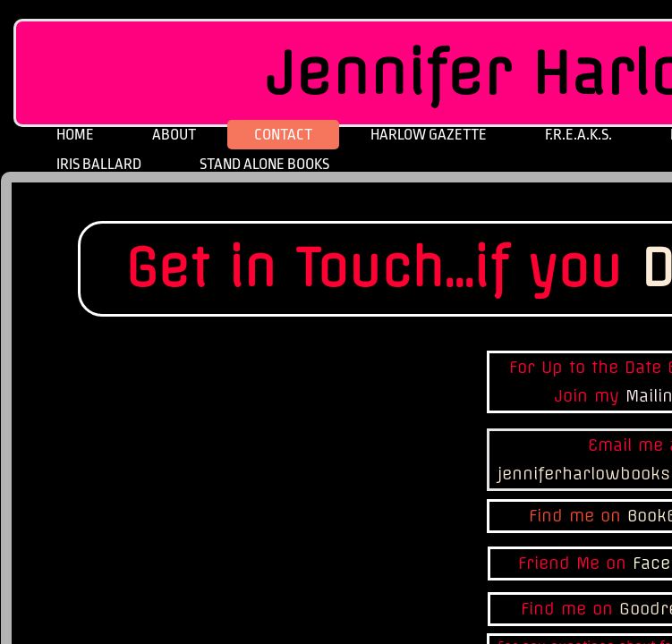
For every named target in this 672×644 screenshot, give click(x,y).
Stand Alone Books (264, 164)
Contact (283, 135)
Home (75, 135)
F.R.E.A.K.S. (578, 135)
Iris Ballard (99, 164)
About (174, 135)
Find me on (578, 516)
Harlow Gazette (429, 135)
